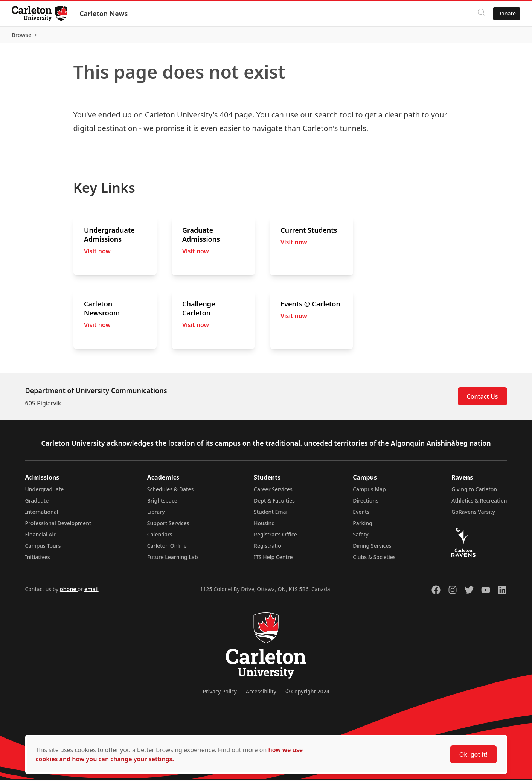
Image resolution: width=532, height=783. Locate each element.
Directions (366, 504)
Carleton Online (167, 549)
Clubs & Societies (374, 560)
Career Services (273, 493)
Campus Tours (43, 549)
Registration (269, 549)
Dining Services (372, 549)
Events (361, 515)
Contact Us (482, 400)
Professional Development (58, 526)
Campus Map (369, 493)
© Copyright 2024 (307, 695)
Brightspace (162, 504)
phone (69, 592)
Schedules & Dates (171, 493)
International (42, 515)
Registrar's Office (275, 538)
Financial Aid (41, 538)
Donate (506, 13)
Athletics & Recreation (479, 504)
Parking (363, 526)
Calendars (160, 538)
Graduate (37, 504)
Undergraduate (45, 493)
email (91, 592)
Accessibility (261, 695)
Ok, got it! (473, 754)
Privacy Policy (220, 695)
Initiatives (38, 560)
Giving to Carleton (474, 493)
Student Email (271, 515)
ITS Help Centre (273, 560)
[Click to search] (481, 14)
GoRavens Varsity (473, 515)
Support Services (168, 526)
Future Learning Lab (173, 560)
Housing (264, 526)
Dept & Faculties (274, 504)
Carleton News (104, 14)
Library (156, 515)
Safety (361, 538)
